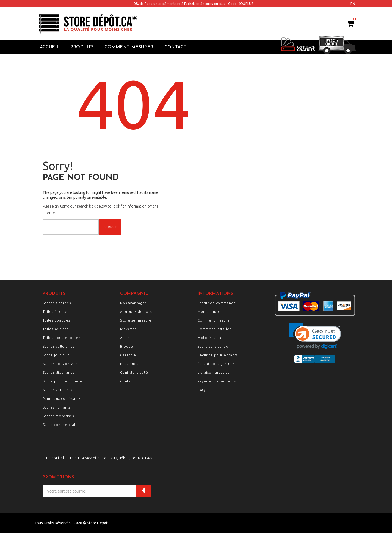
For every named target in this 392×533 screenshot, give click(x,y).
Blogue (127, 346)
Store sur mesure (136, 320)
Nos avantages (133, 303)
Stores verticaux (58, 390)
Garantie (128, 355)
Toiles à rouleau (57, 311)
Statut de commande (217, 303)
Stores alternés (57, 303)
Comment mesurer (214, 320)
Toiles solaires (56, 329)
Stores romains (56, 407)
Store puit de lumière (63, 381)
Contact (175, 47)
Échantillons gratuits (216, 364)
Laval (149, 458)
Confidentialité (134, 372)
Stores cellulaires (59, 346)
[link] (315, 336)
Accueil (50, 47)
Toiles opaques (56, 320)
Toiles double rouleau (63, 338)
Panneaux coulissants (62, 398)
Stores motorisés (58, 416)
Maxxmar (128, 329)
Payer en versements (217, 381)
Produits (82, 47)
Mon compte (209, 311)
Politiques (129, 364)
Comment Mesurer (129, 47)
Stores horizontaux (60, 364)
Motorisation (209, 338)
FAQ (201, 390)
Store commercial (59, 425)
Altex (125, 338)
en (353, 4)
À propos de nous (136, 311)
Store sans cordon (214, 346)
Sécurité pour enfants (218, 355)
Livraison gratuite (214, 372)
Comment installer (214, 329)
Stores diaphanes (59, 372)
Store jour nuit (56, 355)
